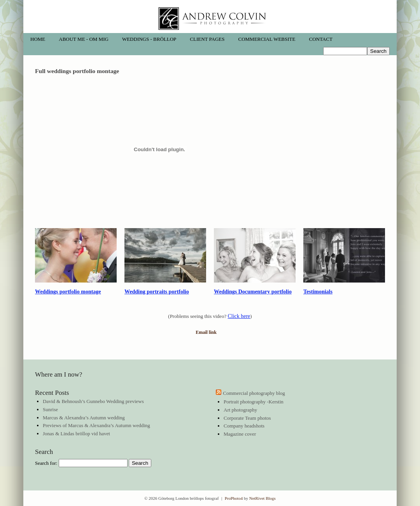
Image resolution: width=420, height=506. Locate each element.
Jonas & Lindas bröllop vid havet (76, 434)
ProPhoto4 (234, 498)
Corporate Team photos (247, 418)
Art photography (240, 410)
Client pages (207, 39)
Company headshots (244, 426)
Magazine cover (240, 434)
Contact (320, 39)
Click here (239, 316)
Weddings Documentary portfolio (253, 292)
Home (38, 39)
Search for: (46, 463)
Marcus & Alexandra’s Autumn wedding (84, 418)
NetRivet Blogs (262, 498)
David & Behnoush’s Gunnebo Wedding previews (93, 401)
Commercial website (267, 39)
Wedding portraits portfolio (157, 292)
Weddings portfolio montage (68, 292)
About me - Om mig (84, 39)
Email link (206, 332)
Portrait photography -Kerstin (254, 402)
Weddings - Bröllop (149, 39)
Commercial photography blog (254, 393)
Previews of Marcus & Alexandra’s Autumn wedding (96, 425)
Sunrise (50, 409)
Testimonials (318, 292)
